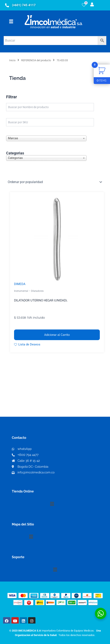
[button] (11, 22)
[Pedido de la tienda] (55, 182)
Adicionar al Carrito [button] (57, 335)
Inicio (12, 60)
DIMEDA (20, 284)
